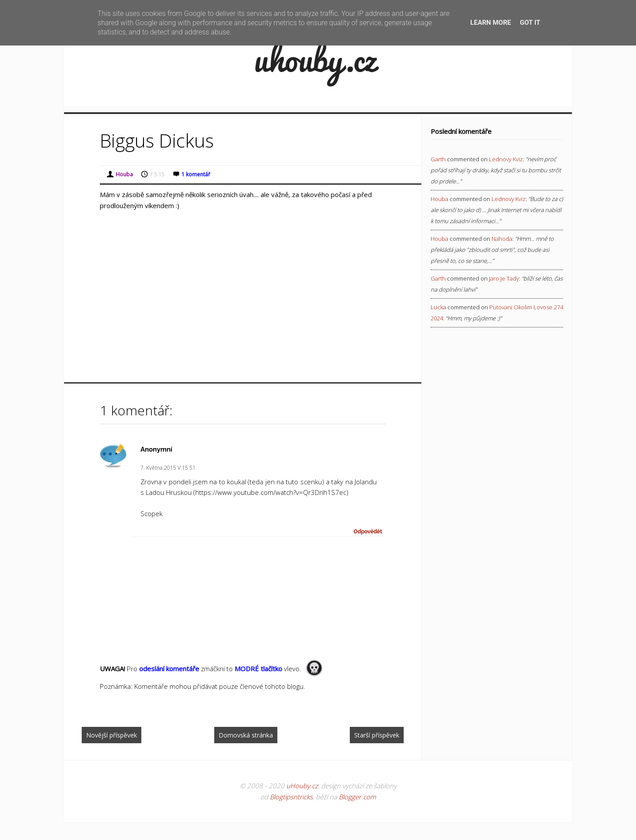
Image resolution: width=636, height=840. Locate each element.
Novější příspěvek (112, 735)
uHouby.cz (302, 786)
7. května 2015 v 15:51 (168, 468)
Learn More (491, 23)
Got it (530, 23)
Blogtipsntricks (291, 797)
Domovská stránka (246, 735)
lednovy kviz (506, 159)
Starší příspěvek (377, 735)
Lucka (438, 307)
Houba (439, 199)
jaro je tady (504, 278)
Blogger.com (357, 797)
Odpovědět (368, 532)
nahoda (502, 239)
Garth (438, 159)
